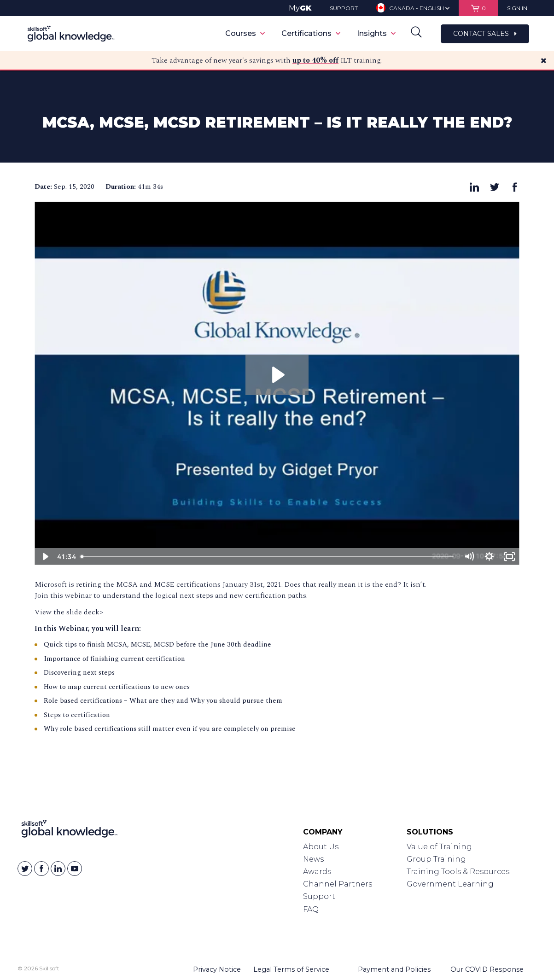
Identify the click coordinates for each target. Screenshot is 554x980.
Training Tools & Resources (458, 872)
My (300, 8)
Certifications (311, 33)
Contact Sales (485, 34)
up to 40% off (315, 60)
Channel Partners (338, 884)
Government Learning (450, 884)
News (313, 859)
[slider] (268, 557)
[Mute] (469, 557)
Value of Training (439, 847)
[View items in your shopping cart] (478, 8)
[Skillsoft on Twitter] (25, 869)
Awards (317, 872)
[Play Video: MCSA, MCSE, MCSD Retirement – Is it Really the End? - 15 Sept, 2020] (277, 375)
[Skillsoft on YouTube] (75, 869)
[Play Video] (45, 557)
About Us (321, 847)
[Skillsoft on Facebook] (41, 869)
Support (319, 896)
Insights (376, 33)
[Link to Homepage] (69, 831)
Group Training (436, 859)
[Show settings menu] (489, 557)
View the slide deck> (69, 612)
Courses (245, 33)
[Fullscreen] (509, 557)
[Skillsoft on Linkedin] (58, 869)
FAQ (311, 909)
